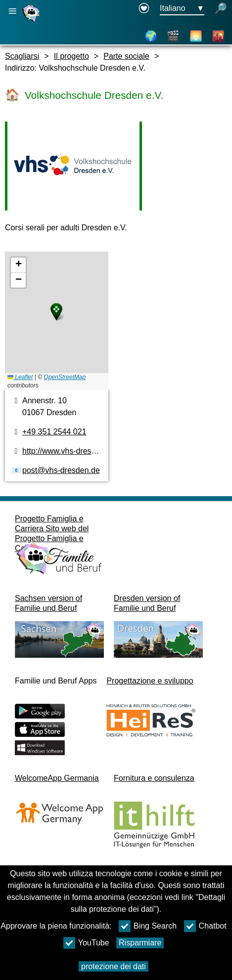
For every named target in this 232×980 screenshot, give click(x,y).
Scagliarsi (22, 56)
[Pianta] (151, 36)
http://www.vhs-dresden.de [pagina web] (69, 451)
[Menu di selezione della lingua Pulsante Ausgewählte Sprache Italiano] (182, 9)
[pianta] (57, 321)
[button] (56, 312)
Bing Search (148, 926)
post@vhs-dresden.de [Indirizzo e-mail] (61, 470)
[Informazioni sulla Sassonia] (196, 36)
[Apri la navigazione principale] (12, 11)
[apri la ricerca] (221, 9)
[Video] (173, 36)
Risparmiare (140, 943)
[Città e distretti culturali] (218, 36)
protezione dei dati (114, 966)
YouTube (86, 943)
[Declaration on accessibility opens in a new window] (144, 9)
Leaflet (20, 377)
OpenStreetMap (65, 377)
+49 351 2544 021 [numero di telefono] (54, 432)
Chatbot (205, 926)
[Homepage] (32, 21)
